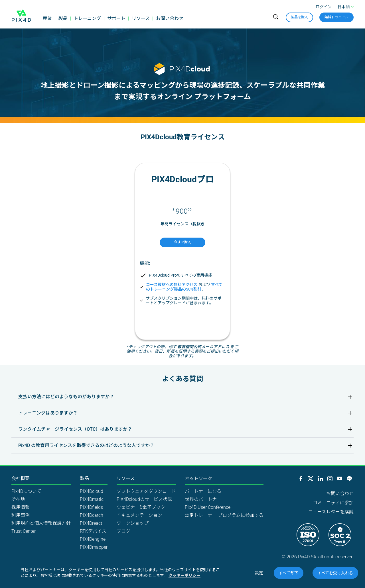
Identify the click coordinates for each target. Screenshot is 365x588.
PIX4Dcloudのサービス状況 (144, 499)
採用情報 (21, 507)
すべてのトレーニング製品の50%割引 (184, 287)
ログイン (324, 7)
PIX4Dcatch (92, 515)
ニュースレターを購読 (331, 512)
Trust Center (24, 531)
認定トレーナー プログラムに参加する (224, 515)
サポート (116, 18)
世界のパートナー (203, 499)
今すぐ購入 (182, 242)
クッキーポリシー (184, 575)
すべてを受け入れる (335, 573)
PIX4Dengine (93, 539)
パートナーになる (203, 491)
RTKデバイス (93, 531)
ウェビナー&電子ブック (141, 507)
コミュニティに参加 (333, 503)
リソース (141, 18)
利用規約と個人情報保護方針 (41, 523)
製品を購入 (299, 17)
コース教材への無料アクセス (172, 285)
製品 (63, 18)
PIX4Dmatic (92, 499)
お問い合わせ (170, 18)
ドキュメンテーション (139, 515)
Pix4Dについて (26, 491)
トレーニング (87, 18)
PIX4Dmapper (94, 547)
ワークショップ (133, 523)
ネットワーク (198, 479)
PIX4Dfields (91, 507)
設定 (259, 573)
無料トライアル (336, 17)
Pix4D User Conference (208, 507)
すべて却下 (289, 573)
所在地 (18, 499)
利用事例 (21, 515)
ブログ (123, 531)
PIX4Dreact (91, 523)
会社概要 (21, 479)
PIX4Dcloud (92, 491)
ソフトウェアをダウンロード (146, 491)
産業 (47, 18)
